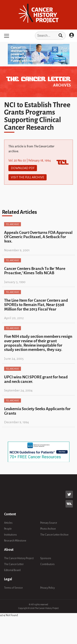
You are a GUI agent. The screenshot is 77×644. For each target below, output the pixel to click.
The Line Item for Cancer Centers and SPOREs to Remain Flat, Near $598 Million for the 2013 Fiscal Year (36, 305)
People (8, 529)
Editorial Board (12, 570)
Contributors (47, 564)
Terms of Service (13, 588)
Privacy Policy (48, 588)
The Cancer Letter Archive (54, 535)
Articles (8, 523)
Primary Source (49, 523)
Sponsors (46, 558)
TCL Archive (13, 224)
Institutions (10, 535)
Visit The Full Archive (28, 177)
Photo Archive (48, 529)
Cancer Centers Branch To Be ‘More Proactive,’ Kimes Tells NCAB (35, 271)
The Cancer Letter (14, 564)
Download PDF (23, 168)
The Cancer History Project (19, 558)
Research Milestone (15, 541)
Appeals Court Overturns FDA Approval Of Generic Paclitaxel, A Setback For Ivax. (38, 237)
